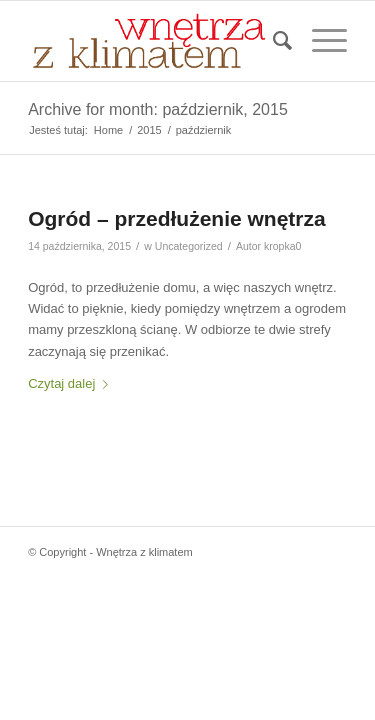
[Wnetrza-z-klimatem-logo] (155, 41)
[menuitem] (272, 41)
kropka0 (282, 246)
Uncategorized (189, 246)
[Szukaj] (272, 41)
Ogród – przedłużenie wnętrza (177, 218)
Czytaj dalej (72, 383)
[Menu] (319, 41)
